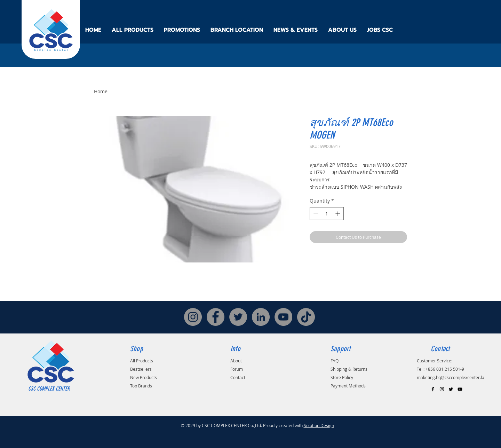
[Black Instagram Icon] (442, 389)
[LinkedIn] (261, 317)
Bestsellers (141, 369)
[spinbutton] (327, 214)
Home (101, 91)
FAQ (335, 361)
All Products (142, 361)
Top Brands (141, 386)
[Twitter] (238, 317)
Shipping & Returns (349, 369)
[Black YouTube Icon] (460, 389)
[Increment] (338, 214)
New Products (144, 377)
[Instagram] (193, 317)
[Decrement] (315, 214)
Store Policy (342, 377)
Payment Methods (348, 386)
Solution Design (319, 425)
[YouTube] (283, 317)
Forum (237, 369)
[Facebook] (216, 317)
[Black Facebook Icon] (433, 389)
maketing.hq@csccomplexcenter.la (451, 377)
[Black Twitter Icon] (451, 389)
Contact (238, 377)
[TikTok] (306, 317)
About (236, 361)
